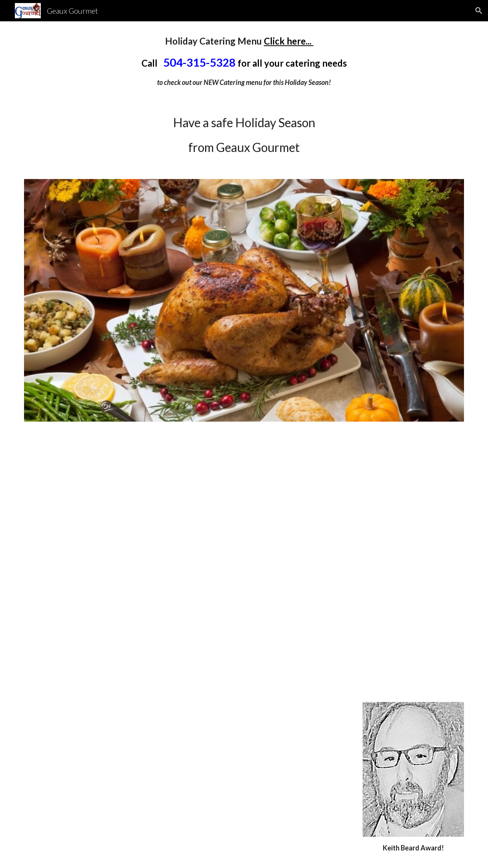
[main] (244, 61)
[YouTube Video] (244, 562)
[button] (479, 11)
